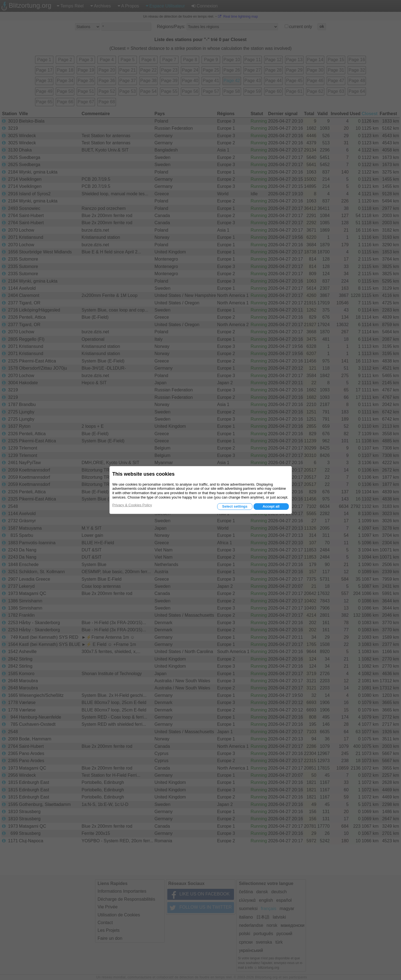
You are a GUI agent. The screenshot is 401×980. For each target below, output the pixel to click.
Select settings (235, 506)
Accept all (271, 506)
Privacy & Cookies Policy (132, 505)
